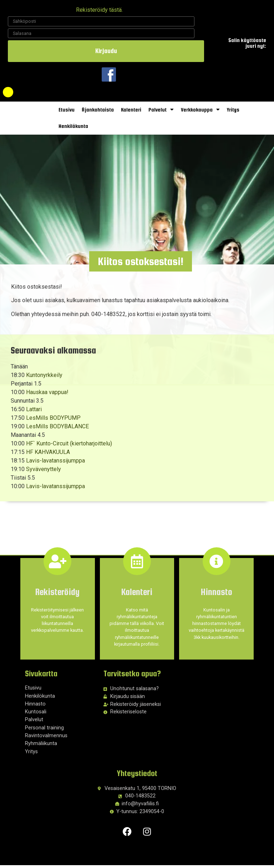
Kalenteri (131, 110)
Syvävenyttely (44, 472)
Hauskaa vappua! (47, 395)
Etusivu (67, 110)
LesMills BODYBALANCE (57, 429)
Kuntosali (36, 715)
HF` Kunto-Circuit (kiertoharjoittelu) (69, 446)
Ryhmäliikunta (41, 746)
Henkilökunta (73, 126)
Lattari (34, 412)
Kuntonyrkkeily (44, 378)
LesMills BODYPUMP (53, 421)
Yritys (233, 110)
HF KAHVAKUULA (48, 455)
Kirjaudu (106, 51)
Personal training (44, 731)
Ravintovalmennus (46, 738)
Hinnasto (35, 707)
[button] (141, 264)
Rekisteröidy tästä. (99, 10)
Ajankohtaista (98, 110)
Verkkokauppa (200, 110)
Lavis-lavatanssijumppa (55, 463)
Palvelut (161, 110)
